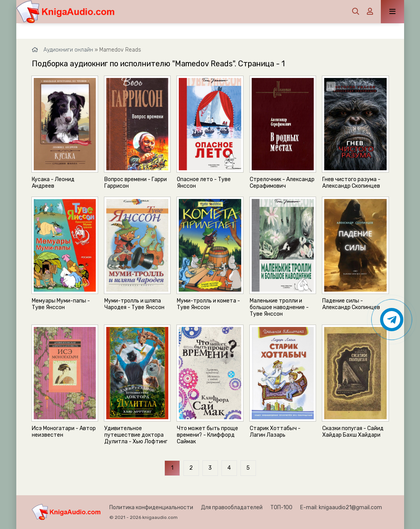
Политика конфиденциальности (151, 507)
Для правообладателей (232, 507)
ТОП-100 (281, 507)
